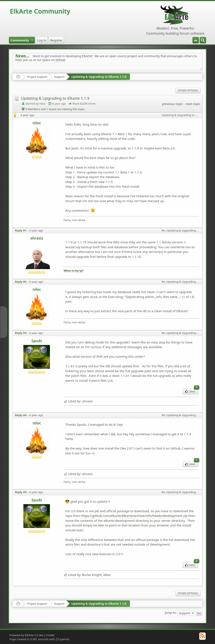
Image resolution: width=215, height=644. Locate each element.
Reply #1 (21, 230)
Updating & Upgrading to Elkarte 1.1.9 (99, 77)
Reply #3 (21, 333)
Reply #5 (21, 492)
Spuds (37, 341)
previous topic (172, 104)
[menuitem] (203, 40)
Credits (50, 635)
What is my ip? (73, 271)
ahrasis (37, 238)
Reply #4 (21, 415)
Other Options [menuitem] (188, 90)
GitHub (60, 60)
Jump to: (171, 613)
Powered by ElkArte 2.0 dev (26, 635)
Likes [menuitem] (192, 391)
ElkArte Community (40, 11)
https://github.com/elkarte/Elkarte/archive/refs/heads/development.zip (134, 516)
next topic (193, 104)
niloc (37, 123)
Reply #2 (21, 282)
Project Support (37, 77)
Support (59, 77)
